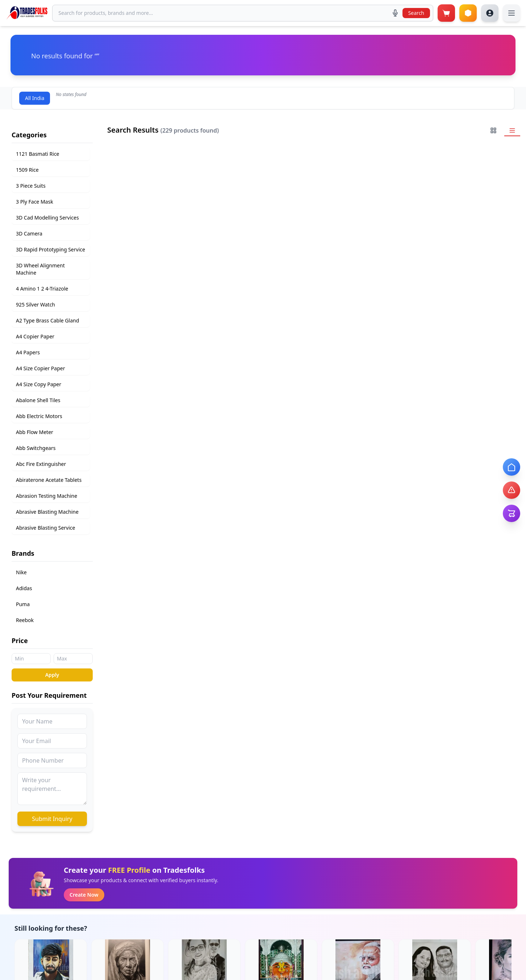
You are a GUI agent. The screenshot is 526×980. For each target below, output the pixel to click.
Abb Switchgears (36, 448)
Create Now (84, 895)
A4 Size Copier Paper (40, 368)
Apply (52, 675)
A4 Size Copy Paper (39, 384)
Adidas (24, 588)
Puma (23, 604)
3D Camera (29, 233)
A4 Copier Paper (35, 336)
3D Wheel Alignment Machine (40, 269)
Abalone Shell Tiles (38, 400)
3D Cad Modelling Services (47, 218)
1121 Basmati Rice (38, 154)
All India (35, 98)
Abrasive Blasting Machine (47, 512)
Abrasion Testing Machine (47, 496)
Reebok (25, 620)
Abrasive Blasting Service (45, 528)
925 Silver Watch (36, 305)
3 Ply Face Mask (35, 202)
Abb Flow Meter (35, 432)
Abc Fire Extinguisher (41, 464)
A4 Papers (28, 352)
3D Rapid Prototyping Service (51, 249)
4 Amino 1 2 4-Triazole (42, 289)
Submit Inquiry (52, 819)
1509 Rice (27, 170)
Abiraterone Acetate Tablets (49, 480)
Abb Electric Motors (39, 416)
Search (416, 13)
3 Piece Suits (31, 186)
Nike (21, 572)
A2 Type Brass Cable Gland (47, 320)
